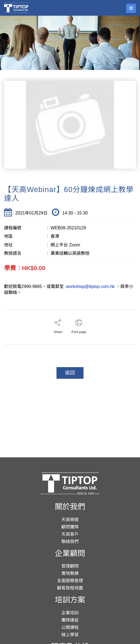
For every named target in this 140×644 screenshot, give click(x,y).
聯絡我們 (70, 541)
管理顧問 (70, 566)
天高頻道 (70, 520)
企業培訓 (70, 613)
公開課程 (70, 627)
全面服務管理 (70, 581)
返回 (70, 373)
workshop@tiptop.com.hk (90, 286)
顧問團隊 (70, 527)
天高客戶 (70, 534)
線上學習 (70, 635)
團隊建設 (70, 620)
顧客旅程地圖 (70, 588)
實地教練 (70, 573)
